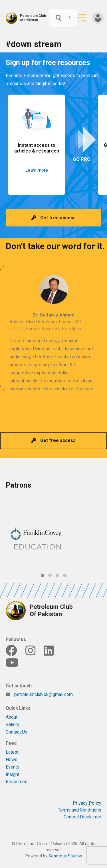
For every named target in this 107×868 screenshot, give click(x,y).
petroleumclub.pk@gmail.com (44, 694)
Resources (17, 782)
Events (13, 767)
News (12, 759)
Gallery (13, 725)
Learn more (37, 170)
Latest (12, 752)
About (12, 717)
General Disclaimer (82, 817)
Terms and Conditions (80, 810)
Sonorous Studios (65, 856)
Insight (13, 774)
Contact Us (17, 732)
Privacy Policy (87, 803)
